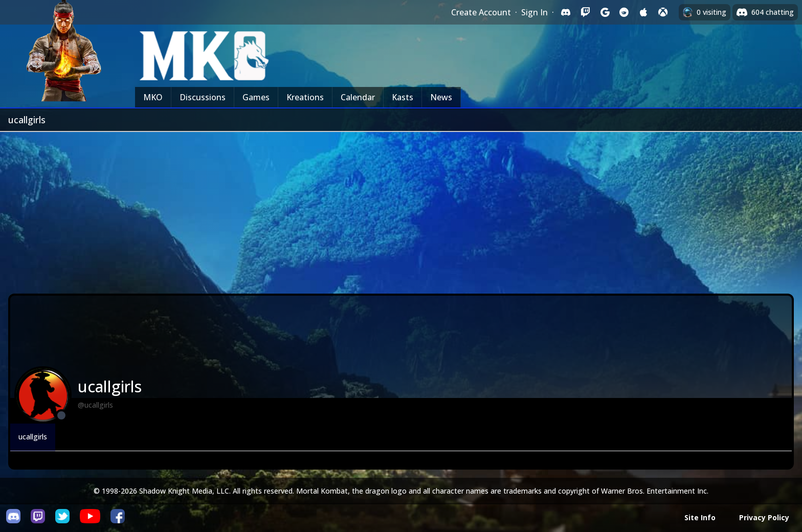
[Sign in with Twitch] (585, 12)
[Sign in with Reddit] (624, 12)
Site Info (700, 517)
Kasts (403, 97)
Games (256, 97)
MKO (153, 97)
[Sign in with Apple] (643, 12)
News (441, 97)
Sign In (534, 12)
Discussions (203, 97)
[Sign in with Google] (605, 12)
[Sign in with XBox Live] (663, 12)
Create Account (481, 12)
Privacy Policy (764, 517)
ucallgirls (33, 437)
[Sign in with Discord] (566, 12)
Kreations (305, 97)
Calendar (358, 97)
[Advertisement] (401, 209)
